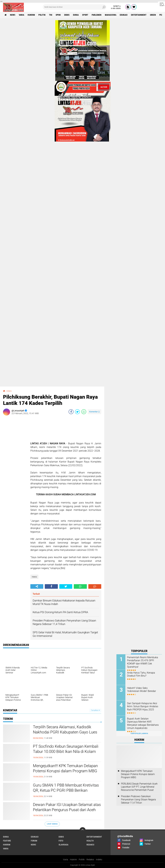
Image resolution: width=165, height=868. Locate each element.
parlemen (97, 15)
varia (21, 15)
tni (51, 15)
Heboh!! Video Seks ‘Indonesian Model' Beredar (141, 690)
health (90, 841)
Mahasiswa (111, 15)
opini (58, 15)
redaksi (90, 845)
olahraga (63, 845)
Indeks (99, 860)
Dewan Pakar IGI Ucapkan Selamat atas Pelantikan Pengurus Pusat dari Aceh (67, 807)
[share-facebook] (71, 412)
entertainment (139, 15)
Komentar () (94, 412)
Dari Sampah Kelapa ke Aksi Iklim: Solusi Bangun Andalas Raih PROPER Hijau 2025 (143, 707)
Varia (65, 860)
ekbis (67, 15)
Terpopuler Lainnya (139, 734)
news (13, 15)
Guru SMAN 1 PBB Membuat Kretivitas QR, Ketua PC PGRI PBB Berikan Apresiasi (66, 790)
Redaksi (90, 860)
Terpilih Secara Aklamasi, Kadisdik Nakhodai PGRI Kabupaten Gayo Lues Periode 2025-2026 (65, 732)
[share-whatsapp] (84, 412)
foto (61, 841)
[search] (75, 7)
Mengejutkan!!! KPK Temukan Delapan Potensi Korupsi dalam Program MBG (65, 768)
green (153, 15)
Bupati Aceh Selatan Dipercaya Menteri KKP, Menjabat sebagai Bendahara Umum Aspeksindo (143, 723)
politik (42, 15)
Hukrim (73, 860)
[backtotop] (83, 830)
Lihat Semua (52, 824)
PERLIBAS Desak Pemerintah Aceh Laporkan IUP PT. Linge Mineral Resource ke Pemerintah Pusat (139, 787)
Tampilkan (95, 710)
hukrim (31, 15)
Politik (82, 860)
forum (34, 841)
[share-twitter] (77, 412)
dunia (76, 15)
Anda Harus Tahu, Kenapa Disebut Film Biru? (141, 674)
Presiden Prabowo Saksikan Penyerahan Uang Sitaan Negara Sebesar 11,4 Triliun (138, 800)
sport (85, 15)
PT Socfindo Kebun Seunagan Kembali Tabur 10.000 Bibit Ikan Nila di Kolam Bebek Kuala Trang (66, 751)
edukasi (124, 15)
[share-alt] (37, 586)
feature (7, 841)
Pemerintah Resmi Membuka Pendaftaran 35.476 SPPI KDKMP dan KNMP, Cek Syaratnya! (143, 662)
